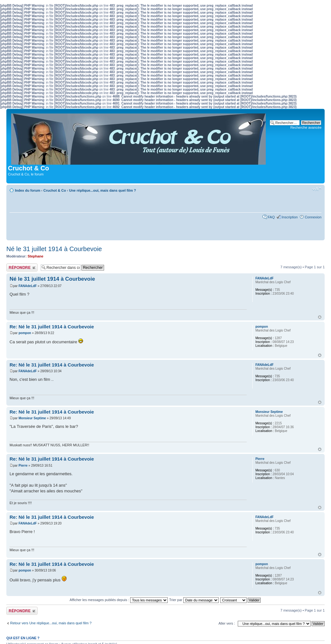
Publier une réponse (22, 267)
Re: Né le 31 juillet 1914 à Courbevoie (52, 327)
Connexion (313, 217)
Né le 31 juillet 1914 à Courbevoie (54, 249)
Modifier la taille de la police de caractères (317, 189)
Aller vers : (227, 623)
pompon (25, 333)
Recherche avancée (306, 127)
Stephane (36, 256)
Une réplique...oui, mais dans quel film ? (102, 190)
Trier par (194, 600)
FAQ (271, 217)
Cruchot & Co (55, 190)
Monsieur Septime (32, 418)
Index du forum (28, 190)
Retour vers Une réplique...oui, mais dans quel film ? (51, 623)
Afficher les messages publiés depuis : (119, 600)
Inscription (290, 217)
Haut (320, 317)
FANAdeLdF (28, 286)
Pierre (23, 466)
